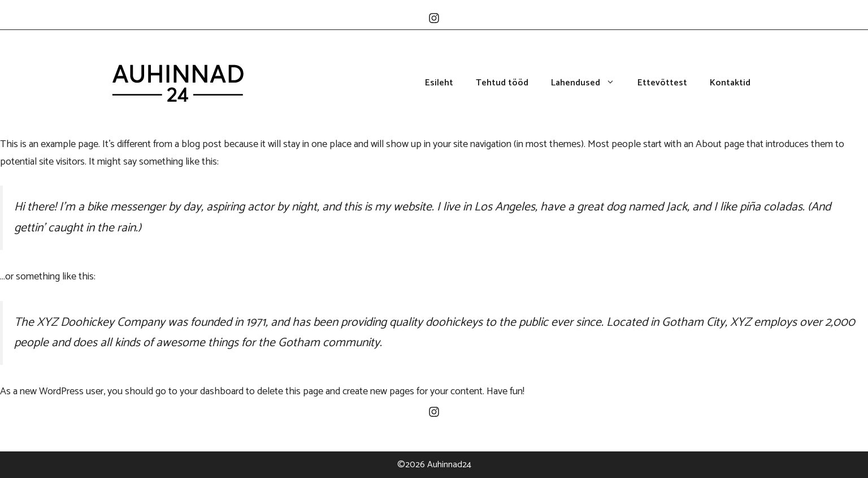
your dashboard (212, 391)
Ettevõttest (662, 83)
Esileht (439, 83)
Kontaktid (730, 83)
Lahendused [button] (589, 83)
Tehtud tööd (502, 83)
